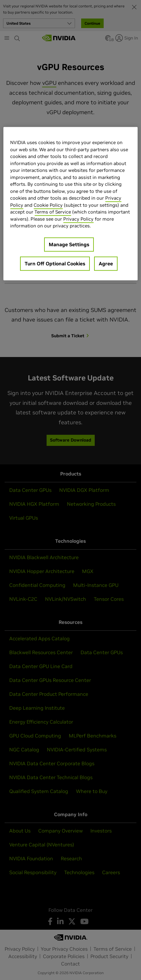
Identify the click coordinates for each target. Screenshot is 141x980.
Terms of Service (53, 212)
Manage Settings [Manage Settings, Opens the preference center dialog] (69, 244)
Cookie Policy (48, 205)
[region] (70, 204)
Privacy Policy (78, 219)
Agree (106, 264)
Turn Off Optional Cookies (55, 264)
